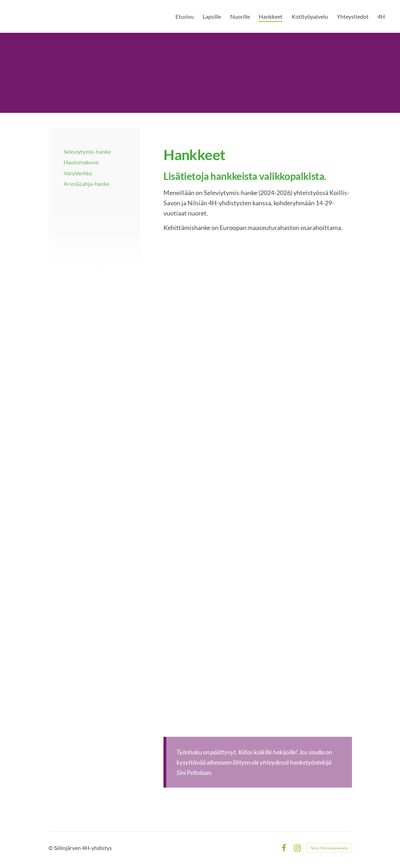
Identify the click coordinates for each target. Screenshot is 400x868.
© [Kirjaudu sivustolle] (51, 848)
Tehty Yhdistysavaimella (329, 848)
